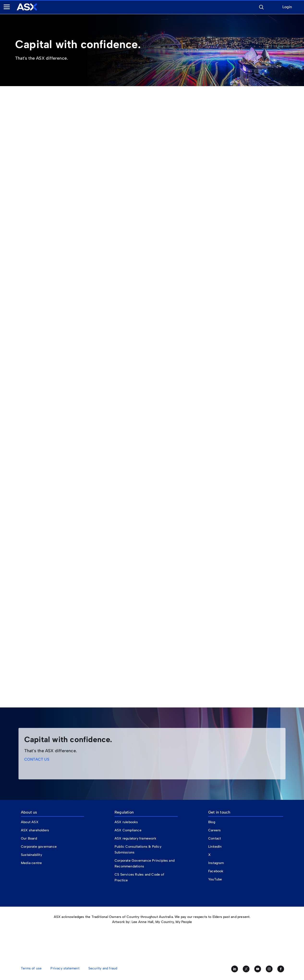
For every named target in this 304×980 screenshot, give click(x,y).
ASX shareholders (35, 830)
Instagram (216, 863)
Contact (215, 838)
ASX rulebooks (126, 822)
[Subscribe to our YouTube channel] (258, 969)
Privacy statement (65, 968)
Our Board (29, 838)
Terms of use (31, 968)
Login (287, 7)
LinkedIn (215, 847)
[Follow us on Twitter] (246, 969)
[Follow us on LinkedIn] (235, 969)
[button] (261, 6)
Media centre (31, 863)
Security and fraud (103, 968)
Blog (212, 822)
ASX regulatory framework (135, 838)
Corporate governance (39, 847)
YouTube (215, 879)
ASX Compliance (128, 830)
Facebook (216, 871)
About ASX (30, 822)
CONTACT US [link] (37, 759)
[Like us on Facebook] (281, 969)
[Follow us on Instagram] (269, 969)
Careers (214, 830)
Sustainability (31, 855)
